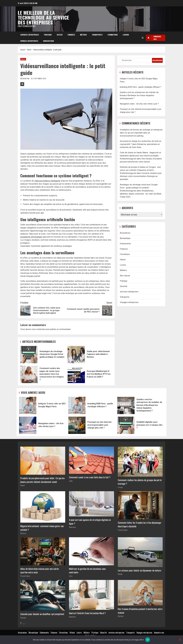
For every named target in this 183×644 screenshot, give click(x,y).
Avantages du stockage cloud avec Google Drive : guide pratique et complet (29, 355)
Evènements (125, 244)
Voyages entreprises (29, 41)
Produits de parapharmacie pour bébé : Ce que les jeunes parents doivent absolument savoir (43, 480)
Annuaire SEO (154, 38)
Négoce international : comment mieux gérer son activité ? (42, 528)
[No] (180, 640)
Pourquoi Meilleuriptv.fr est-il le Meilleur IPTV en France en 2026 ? (76, 374)
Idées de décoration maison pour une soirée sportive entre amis (40, 571)
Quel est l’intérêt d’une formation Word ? (87, 613)
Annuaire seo (159, 633)
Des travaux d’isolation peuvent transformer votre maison (140, 611)
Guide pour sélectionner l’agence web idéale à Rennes (76, 355)
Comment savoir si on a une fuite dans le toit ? (90, 477)
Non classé (125, 276)
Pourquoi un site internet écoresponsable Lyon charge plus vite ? (77, 425)
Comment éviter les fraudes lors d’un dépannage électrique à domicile (139, 524)
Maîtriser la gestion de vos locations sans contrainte (87, 571)
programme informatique (31, 237)
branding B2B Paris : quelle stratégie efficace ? (141, 87)
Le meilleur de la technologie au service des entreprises (43, 17)
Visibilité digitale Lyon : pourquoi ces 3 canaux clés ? (126, 425)
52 (26, 623)
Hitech (60, 35)
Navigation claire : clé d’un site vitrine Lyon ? (139, 104)
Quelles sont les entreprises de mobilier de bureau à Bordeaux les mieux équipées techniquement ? (139, 95)
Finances (71, 35)
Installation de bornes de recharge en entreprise (141, 130)
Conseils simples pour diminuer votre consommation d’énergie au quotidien (141, 176)
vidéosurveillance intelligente (47, 181)
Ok (148, 640)
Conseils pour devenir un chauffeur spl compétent (42, 614)
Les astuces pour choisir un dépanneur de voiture (139, 570)
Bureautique (49, 41)
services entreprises (30, 35)
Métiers (83, 35)
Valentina (26, 78)
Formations (113, 35)
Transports (97, 35)
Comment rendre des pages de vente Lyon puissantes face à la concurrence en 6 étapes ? (29, 374)
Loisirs (126, 35)
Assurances (125, 233)
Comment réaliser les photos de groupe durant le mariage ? (140, 482)
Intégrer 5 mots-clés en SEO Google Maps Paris (28, 405)
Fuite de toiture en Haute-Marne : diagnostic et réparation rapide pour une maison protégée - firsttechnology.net (140, 156)
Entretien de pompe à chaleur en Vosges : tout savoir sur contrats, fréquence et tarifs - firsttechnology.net (140, 170)
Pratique (48, 35)
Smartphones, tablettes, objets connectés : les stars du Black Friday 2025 (141, 194)
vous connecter (38, 329)
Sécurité (124, 286)
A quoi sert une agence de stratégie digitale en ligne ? (90, 522)
